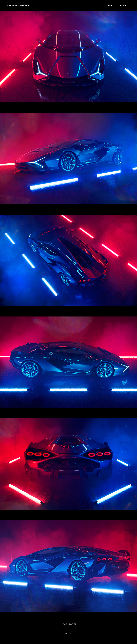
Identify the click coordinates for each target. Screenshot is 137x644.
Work (111, 6)
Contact (122, 6)
